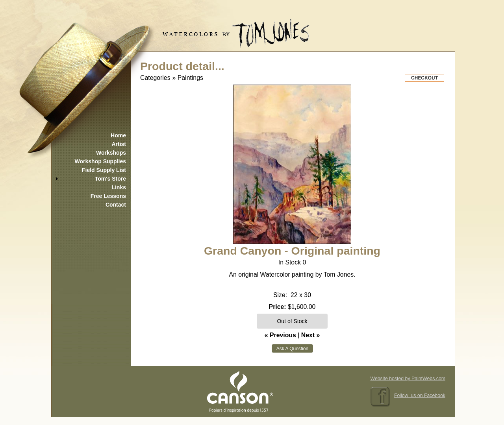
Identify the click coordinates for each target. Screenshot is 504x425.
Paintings (190, 78)
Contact (116, 205)
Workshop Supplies (100, 161)
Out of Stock (292, 321)
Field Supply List (104, 170)
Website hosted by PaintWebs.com (408, 379)
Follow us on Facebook (420, 395)
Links (119, 187)
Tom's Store (110, 179)
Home (118, 135)
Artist (119, 144)
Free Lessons (108, 196)
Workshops (111, 153)
